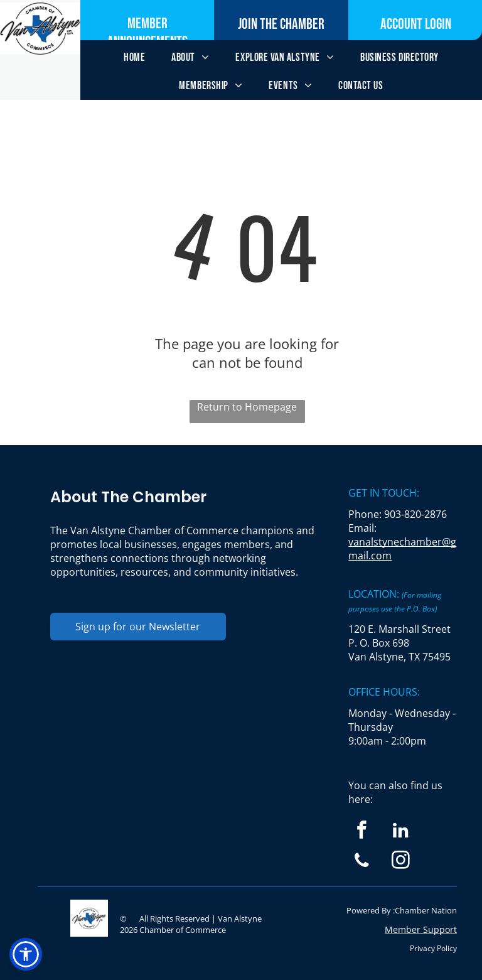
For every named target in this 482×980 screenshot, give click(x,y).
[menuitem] (134, 57)
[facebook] (362, 832)
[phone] (362, 862)
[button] (26, 954)
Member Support (421, 929)
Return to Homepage (247, 407)
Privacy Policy (433, 948)
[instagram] (401, 862)
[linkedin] (401, 832)
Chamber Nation (426, 910)
